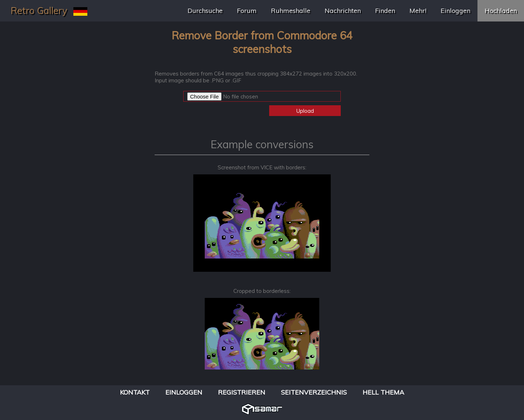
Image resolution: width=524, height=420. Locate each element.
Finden (385, 11)
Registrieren (242, 392)
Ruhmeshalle (291, 11)
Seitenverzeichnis (314, 392)
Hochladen (501, 11)
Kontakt (135, 392)
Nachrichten (343, 11)
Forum (247, 11)
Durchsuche (205, 11)
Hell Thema (383, 392)
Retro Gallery (39, 11)
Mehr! (418, 11)
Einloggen (455, 11)
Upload (305, 111)
